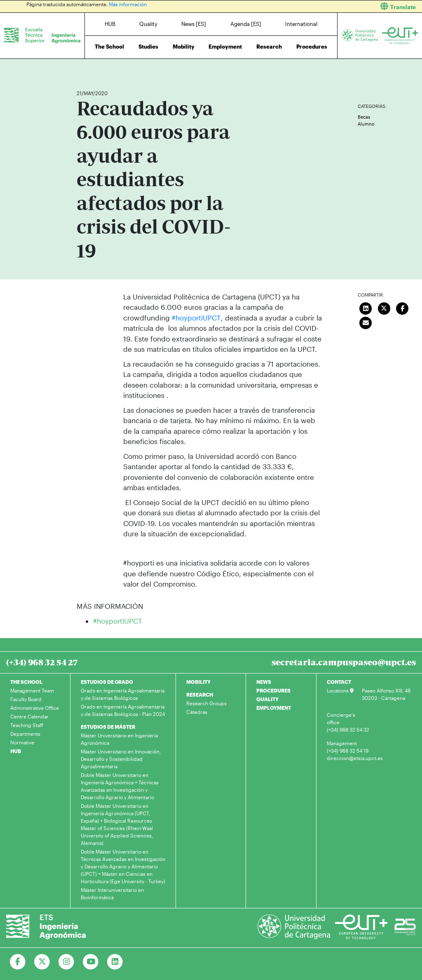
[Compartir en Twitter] (384, 308)
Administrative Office (35, 708)
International (301, 24)
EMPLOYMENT (274, 708)
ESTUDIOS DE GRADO (107, 682)
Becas (364, 117)
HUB (110, 24)
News (99, 69)
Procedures (312, 47)
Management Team (32, 690)
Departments (25, 734)
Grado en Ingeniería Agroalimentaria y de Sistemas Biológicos (123, 694)
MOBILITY (198, 682)
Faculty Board (26, 699)
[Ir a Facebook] (18, 962)
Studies (148, 47)
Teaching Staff (27, 725)
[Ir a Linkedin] (115, 962)
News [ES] (194, 24)
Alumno (366, 124)
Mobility (184, 47)
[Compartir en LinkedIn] (366, 308)
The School (109, 47)
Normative (22, 742)
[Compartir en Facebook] (402, 308)
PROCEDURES (273, 690)
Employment (225, 47)
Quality (148, 24)
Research (269, 47)
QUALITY (267, 699)
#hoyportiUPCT (196, 318)
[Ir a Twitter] (42, 962)
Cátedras (197, 712)
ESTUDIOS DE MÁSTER (108, 727)
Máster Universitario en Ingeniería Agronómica (119, 739)
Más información (128, 4)
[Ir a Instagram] (67, 962)
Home (84, 69)
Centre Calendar (29, 716)
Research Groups (206, 703)
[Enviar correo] (366, 322)
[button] (320, 6)
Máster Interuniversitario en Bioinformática (112, 893)
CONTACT (339, 682)
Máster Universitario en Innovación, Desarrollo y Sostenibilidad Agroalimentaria (121, 759)
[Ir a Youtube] (91, 962)
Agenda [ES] (246, 24)
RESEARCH (200, 695)
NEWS (264, 682)
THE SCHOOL (26, 682)
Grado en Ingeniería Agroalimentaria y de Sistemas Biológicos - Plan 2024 (123, 710)
